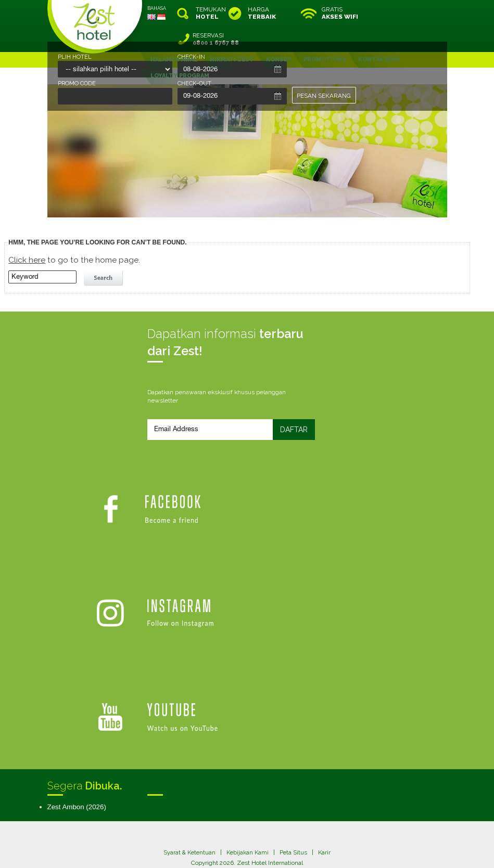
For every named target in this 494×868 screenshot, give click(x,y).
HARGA (262, 13)
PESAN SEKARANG (324, 96)
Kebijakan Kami (248, 722)
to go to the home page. (75, 234)
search (105, 252)
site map (213, 841)
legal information (252, 841)
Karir (327, 722)
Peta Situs (295, 722)
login (287, 841)
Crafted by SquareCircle (307, 850)
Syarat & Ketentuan (188, 722)
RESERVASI (420, 13)
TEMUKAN (210, 13)
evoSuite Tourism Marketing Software (214, 850)
